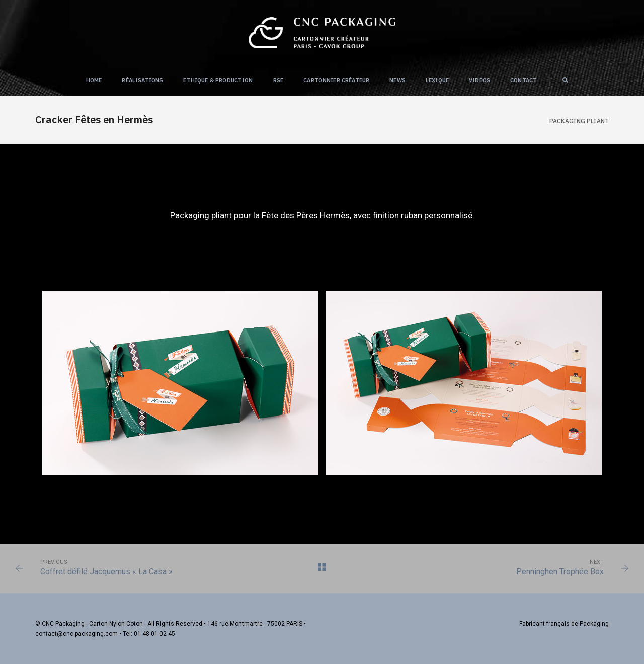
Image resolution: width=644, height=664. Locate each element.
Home (94, 80)
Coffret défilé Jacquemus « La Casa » (106, 572)
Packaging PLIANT (579, 121)
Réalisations (142, 80)
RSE (278, 80)
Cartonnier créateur (336, 80)
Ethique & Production (218, 80)
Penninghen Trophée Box (560, 572)
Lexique (437, 80)
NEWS (397, 80)
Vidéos (479, 80)
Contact (524, 80)
